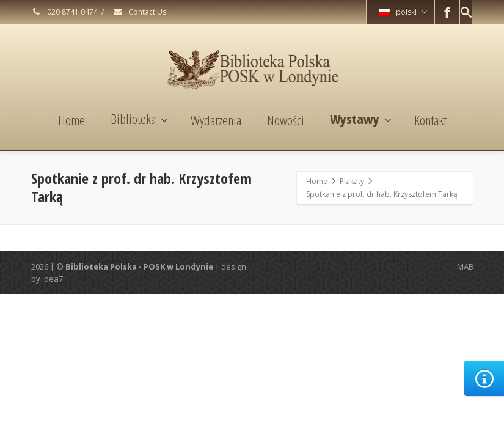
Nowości (286, 120)
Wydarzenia (216, 120)
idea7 (53, 279)
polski (403, 12)
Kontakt (430, 120)
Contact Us (139, 12)
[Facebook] (447, 12)
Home (71, 120)
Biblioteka (139, 119)
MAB (465, 266)
